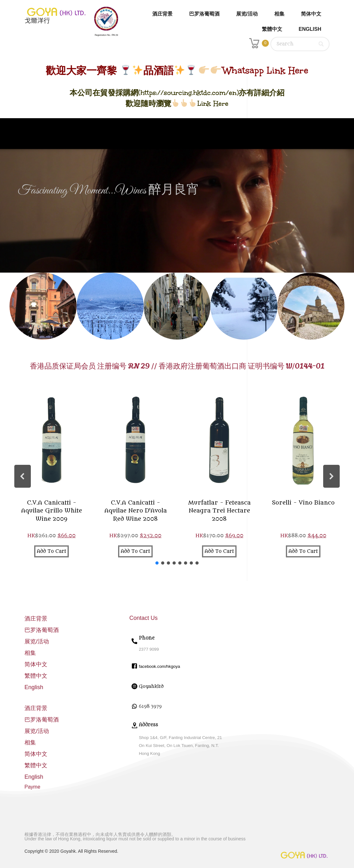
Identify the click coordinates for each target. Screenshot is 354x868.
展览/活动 (247, 14)
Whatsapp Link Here (265, 70)
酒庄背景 (162, 14)
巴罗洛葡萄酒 (204, 14)
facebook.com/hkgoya (160, 666)
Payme (32, 787)
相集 (279, 14)
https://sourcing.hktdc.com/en (188, 93)
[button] (23, 476)
